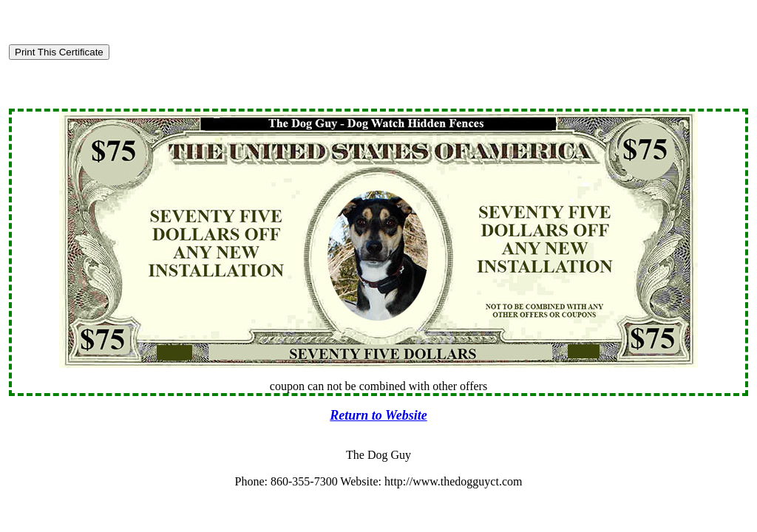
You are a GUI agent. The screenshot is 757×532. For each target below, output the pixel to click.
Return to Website (378, 415)
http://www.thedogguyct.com (454, 481)
